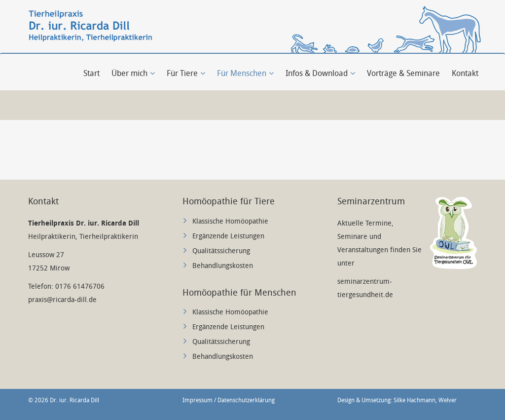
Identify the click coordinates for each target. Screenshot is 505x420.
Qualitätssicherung (221, 251)
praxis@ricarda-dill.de (62, 300)
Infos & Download (320, 73)
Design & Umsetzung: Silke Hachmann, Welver (397, 400)
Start (91, 73)
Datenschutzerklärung (246, 400)
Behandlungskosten (223, 266)
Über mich (133, 73)
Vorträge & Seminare (403, 73)
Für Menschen (245, 73)
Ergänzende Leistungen (228, 236)
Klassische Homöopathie (230, 221)
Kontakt (465, 73)
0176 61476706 (80, 286)
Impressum (198, 400)
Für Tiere (186, 73)
